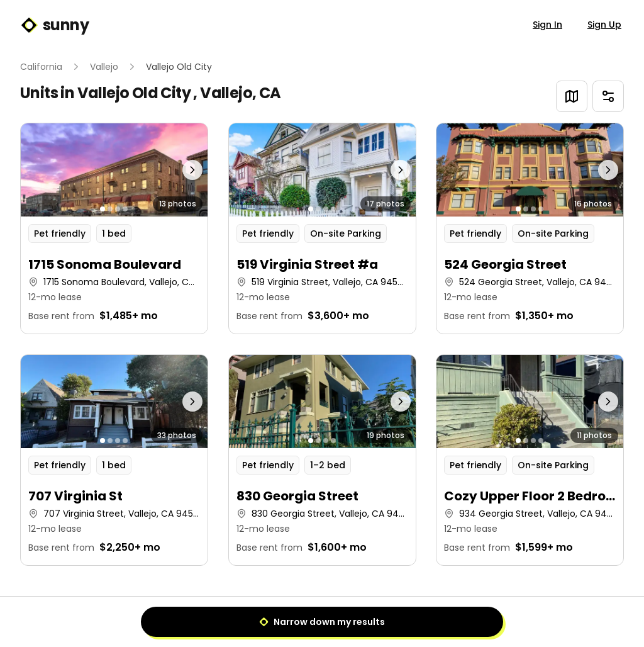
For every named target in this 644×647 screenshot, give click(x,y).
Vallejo (104, 67)
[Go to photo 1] (103, 209)
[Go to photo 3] (118, 209)
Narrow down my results (322, 622)
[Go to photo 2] (110, 209)
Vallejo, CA (240, 93)
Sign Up (604, 25)
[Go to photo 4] (125, 209)
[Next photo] (184, 170)
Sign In (547, 25)
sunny (54, 25)
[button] (114, 228)
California (41, 67)
